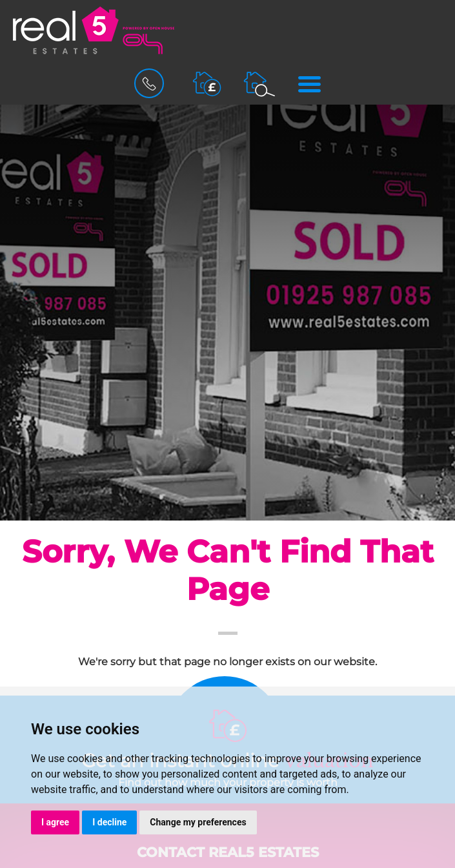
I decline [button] (109, 822)
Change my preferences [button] (198, 822)
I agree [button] (55, 822)
